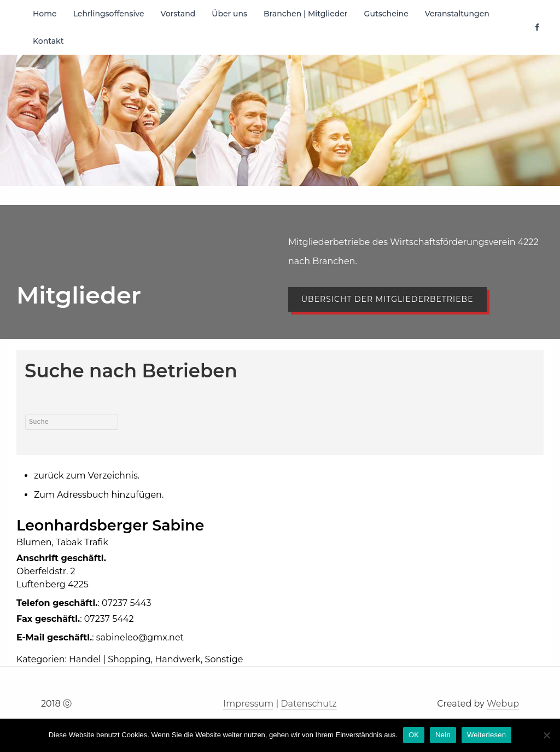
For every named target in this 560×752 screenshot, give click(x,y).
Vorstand (178, 14)
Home (45, 14)
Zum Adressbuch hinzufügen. (99, 495)
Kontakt (48, 41)
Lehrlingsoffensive (109, 14)
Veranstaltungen (457, 14)
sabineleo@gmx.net (140, 637)
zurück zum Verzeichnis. (87, 476)
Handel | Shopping (110, 659)
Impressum (248, 704)
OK (414, 735)
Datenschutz (308, 704)
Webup (503, 704)
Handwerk (178, 659)
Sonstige (224, 659)
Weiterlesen (486, 735)
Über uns (229, 14)
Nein (443, 735)
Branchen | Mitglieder (306, 14)
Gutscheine (386, 14)
